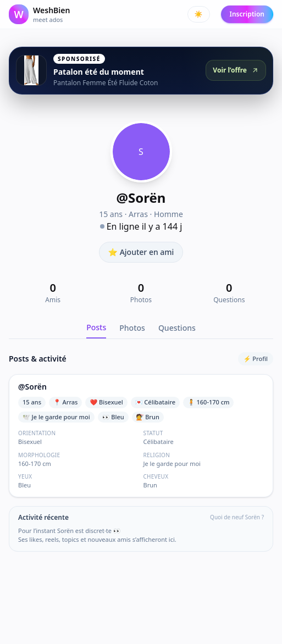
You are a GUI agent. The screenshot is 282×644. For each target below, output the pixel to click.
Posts (96, 327)
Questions (177, 328)
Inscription (247, 14)
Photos (132, 328)
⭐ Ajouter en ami (141, 252)
